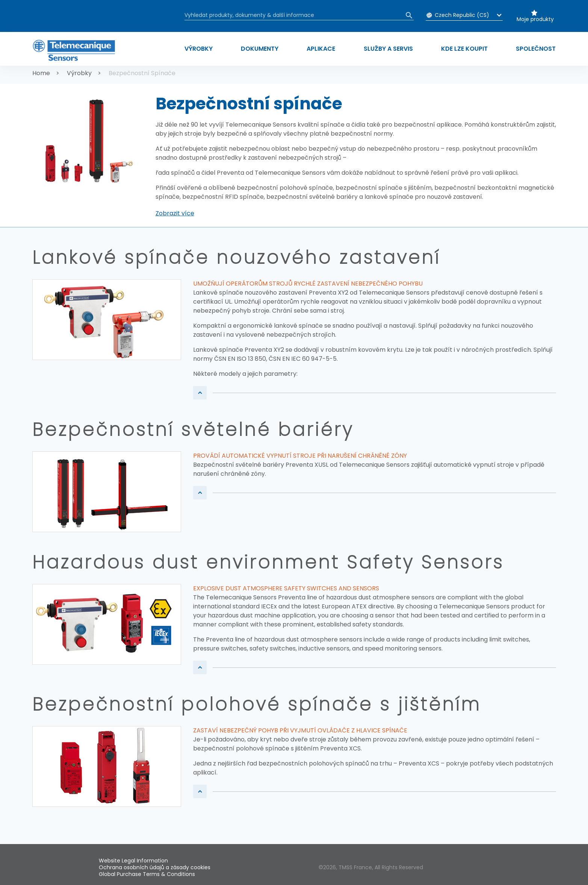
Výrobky (79, 73)
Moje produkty (535, 19)
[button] (175, 213)
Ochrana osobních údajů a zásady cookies (155, 867)
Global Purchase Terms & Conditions (147, 874)
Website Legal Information (133, 861)
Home (41, 73)
